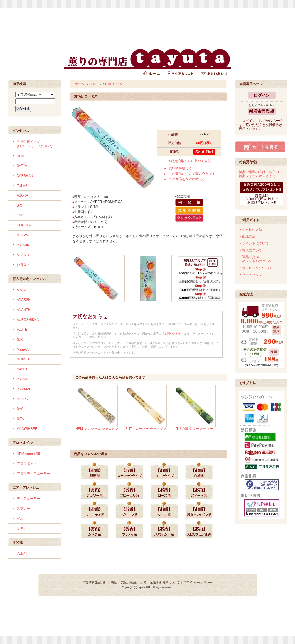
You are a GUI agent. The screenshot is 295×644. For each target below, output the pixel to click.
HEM (20, 156)
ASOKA (22, 195)
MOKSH (23, 359)
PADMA (23, 379)
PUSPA (22, 399)
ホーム (80, 84)
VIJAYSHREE (27, 429)
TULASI (23, 186)
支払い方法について (134, 582)
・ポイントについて (254, 243)
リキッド (23, 528)
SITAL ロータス (115, 84)
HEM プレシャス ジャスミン (97, 429)
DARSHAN (25, 176)
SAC (20, 409)
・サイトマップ (250, 275)
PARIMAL (24, 389)
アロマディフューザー (33, 474)
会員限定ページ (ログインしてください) (35, 144)
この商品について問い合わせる (192, 174)
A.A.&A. (23, 290)
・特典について (250, 250)
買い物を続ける (180, 168)
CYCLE (22, 215)
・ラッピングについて (255, 268)
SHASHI (23, 255)
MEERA (23, 350)
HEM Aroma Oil (28, 454)
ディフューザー (28, 499)
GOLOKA (24, 225)
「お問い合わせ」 (173, 334)
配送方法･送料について (165, 582)
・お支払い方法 (250, 230)
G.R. (20, 340)
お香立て (23, 265)
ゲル (20, 519)
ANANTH (24, 310)
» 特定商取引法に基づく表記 (190, 161)
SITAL (21, 419)
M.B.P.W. (23, 235)
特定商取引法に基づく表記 (100, 582)
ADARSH (24, 300)
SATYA (22, 166)
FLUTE (22, 330)
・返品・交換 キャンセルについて (255, 259)
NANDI (22, 369)
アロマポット (27, 464)
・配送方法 (247, 236)
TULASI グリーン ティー (195, 429)
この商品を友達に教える (187, 179)
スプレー (23, 509)
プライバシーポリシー (198, 582)
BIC (19, 205)
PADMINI (24, 245)
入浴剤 (22, 553)
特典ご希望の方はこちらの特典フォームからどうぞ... (259, 174)
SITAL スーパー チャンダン (146, 429)
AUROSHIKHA (28, 320)
